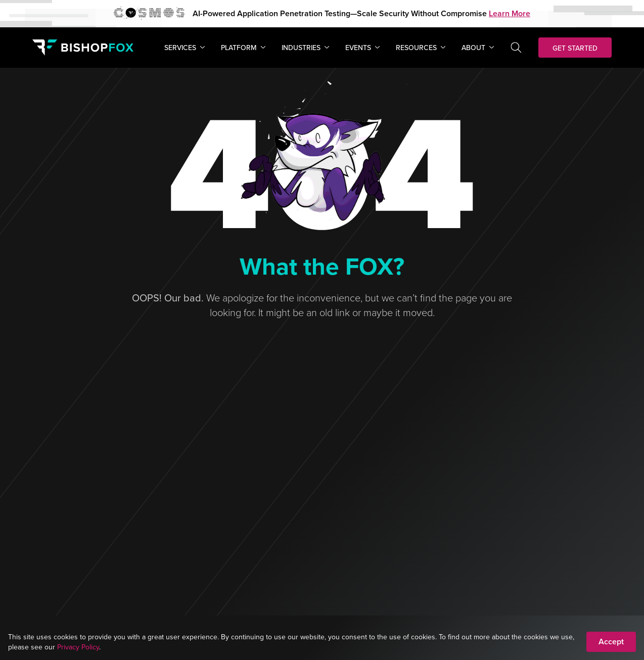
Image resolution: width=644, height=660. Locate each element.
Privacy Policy (78, 647)
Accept (611, 642)
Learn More (510, 13)
